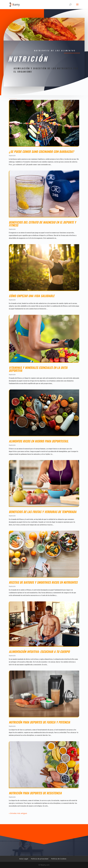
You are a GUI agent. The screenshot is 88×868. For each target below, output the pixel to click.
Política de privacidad (40, 859)
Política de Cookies (59, 859)
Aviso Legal (24, 859)
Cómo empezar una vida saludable (32, 296)
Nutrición (12, 156)
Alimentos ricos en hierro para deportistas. (39, 441)
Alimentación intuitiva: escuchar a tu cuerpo (39, 652)
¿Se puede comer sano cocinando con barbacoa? (41, 152)
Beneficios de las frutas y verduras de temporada (43, 512)
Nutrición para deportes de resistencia (35, 793)
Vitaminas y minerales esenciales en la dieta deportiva (38, 369)
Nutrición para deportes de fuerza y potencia (39, 722)
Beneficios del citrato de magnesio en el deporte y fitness (42, 224)
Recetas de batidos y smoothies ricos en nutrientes (43, 582)
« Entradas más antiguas (18, 813)
